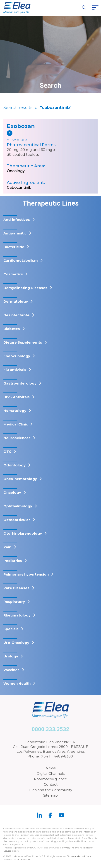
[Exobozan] (24, 136)
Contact (51, 784)
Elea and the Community (51, 790)
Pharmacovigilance (50, 779)
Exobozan (21, 126)
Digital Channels (51, 774)
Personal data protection (17, 859)
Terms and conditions (79, 856)
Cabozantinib (19, 187)
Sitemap (50, 795)
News (51, 768)
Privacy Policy (70, 848)
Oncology (16, 171)
